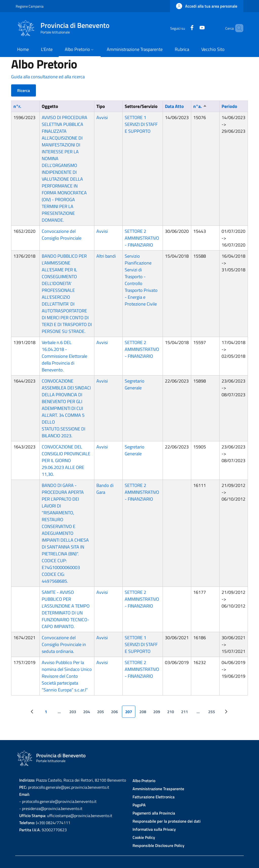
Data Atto (174, 106)
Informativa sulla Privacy (154, 829)
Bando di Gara (105, 489)
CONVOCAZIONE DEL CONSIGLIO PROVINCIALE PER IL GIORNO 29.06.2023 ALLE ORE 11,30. (66, 460)
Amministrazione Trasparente (158, 789)
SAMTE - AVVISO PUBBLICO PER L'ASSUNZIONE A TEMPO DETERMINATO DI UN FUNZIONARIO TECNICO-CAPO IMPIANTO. (66, 609)
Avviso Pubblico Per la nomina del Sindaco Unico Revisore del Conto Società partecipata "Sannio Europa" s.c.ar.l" (67, 676)
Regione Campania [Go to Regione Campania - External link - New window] (30, 6)
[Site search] (237, 28)
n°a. (200, 106)
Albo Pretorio (144, 781)
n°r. (17, 106)
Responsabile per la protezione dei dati (167, 821)
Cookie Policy (144, 837)
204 (88, 713)
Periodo (229, 106)
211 (186, 713)
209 (158, 713)
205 (102, 713)
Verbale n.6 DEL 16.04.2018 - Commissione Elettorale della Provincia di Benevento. (64, 356)
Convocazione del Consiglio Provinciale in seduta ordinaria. (64, 644)
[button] (207, 6)
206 (116, 713)
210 (172, 713)
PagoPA (139, 805)
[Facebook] (183, 28)
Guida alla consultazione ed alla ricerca (48, 77)
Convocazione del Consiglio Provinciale (62, 235)
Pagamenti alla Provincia (154, 813)
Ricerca (24, 90)
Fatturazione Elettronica (154, 797)
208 (144, 713)
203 (74, 713)
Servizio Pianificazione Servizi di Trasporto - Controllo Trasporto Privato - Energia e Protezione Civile (141, 280)
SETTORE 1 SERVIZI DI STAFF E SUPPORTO (141, 124)
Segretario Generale (135, 384)
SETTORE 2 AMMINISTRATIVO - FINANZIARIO (142, 238)
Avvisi (102, 117)
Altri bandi (106, 256)
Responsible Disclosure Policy (158, 845)
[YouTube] (193, 28)
